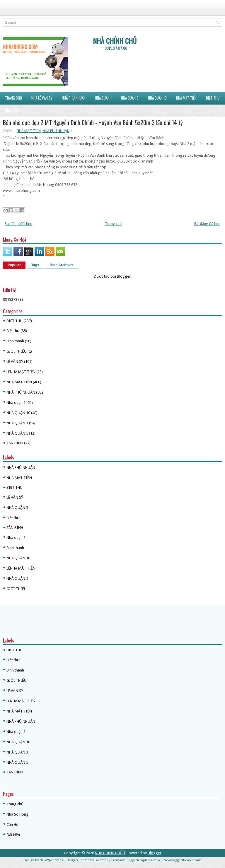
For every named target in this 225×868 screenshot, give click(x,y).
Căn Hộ (12, 825)
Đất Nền (13, 835)
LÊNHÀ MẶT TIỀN (21, 372)
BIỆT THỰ (213, 98)
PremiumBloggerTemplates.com (136, 860)
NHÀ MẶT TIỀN (186, 98)
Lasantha (102, 860)
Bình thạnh (15, 341)
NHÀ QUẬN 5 (14, 110)
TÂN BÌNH (15, 443)
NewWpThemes (51, 860)
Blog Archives (62, 265)
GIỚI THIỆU (17, 351)
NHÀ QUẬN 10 (18, 413)
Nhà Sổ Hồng (17, 814)
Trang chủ (113, 224)
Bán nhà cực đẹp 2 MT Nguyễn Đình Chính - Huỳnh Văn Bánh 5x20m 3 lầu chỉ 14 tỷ (93, 122)
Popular (14, 265)
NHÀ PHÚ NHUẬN (74, 98)
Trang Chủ (13, 98)
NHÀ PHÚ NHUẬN (56, 131)
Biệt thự (13, 331)
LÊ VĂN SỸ (15, 362)
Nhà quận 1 (16, 403)
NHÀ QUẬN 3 (130, 98)
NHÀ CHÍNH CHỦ (115, 41)
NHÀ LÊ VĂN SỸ (42, 98)
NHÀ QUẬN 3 (17, 423)
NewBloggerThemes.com (183, 860)
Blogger (124, 276)
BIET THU (15, 321)
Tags (35, 265)
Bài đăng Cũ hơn (207, 224)
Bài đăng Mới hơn (18, 224)
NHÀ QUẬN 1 (103, 98)
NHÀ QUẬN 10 (157, 98)
